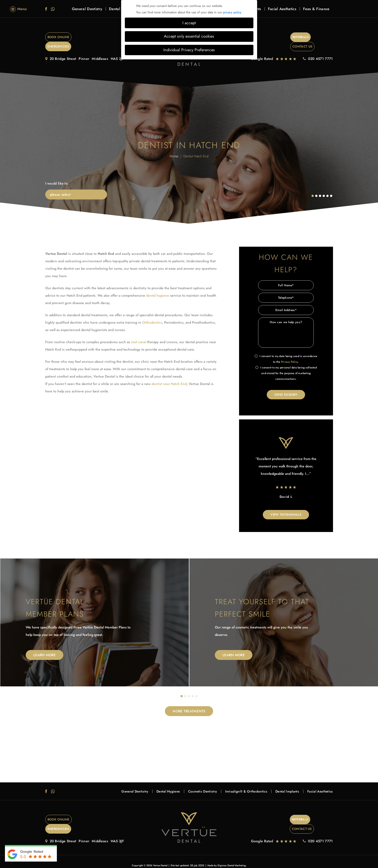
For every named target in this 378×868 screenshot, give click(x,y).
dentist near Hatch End (169, 375)
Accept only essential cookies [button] (189, 36)
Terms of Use (187, 855)
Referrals (281, 37)
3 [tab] (189, 688)
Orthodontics (152, 313)
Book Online (64, 37)
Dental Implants (283, 783)
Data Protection (227, 855)
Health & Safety (206, 855)
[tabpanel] (95, 615)
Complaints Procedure (164, 855)
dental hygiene (158, 287)
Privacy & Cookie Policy (135, 855)
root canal (139, 333)
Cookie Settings (248, 855)
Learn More (44, 647)
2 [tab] (185, 688)
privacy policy (232, 12)
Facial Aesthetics (282, 13)
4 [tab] (193, 688)
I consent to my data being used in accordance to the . (286, 350)
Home (174, 147)
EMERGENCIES (103, 37)
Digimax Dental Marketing (232, 849)
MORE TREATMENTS (189, 703)
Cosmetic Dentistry (191, 783)
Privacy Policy (289, 353)
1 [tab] (182, 688)
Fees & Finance (316, 13)
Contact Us (316, 37)
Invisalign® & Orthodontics (238, 783)
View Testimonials (286, 506)
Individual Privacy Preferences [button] (189, 50)
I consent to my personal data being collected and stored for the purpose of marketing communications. (286, 364)
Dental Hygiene (154, 783)
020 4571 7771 (321, 50)
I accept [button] (189, 23)
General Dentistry (87, 13)
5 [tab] (197, 688)
